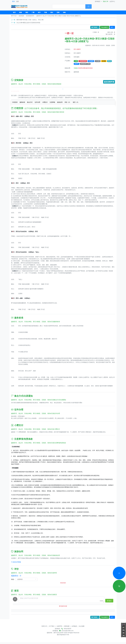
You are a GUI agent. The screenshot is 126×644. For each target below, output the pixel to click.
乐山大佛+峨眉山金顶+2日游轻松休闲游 (28, 23)
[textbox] (69, 6)
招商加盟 (67, 626)
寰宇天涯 (14, 16)
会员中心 (112, 1)
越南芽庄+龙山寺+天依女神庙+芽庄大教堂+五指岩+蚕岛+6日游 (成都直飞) (58, 16)
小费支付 (45, 102)
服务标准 (22, 102)
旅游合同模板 (16, 562)
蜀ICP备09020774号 (63, 635)
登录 (13, 1)
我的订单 (106, 1)
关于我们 (52, 626)
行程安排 (15, 102)
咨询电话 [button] (98, 1)
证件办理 (37, 102)
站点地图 (82, 626)
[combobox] (72, 6)
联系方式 (44, 626)
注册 (17, 1)
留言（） (76, 102)
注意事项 (52, 102)
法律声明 (59, 626)
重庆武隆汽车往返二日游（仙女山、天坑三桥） (31, 20)
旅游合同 (60, 102)
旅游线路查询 (30, 16)
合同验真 (74, 626)
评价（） (68, 102)
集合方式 (30, 102)
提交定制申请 (109, 82)
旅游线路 (21, 16)
